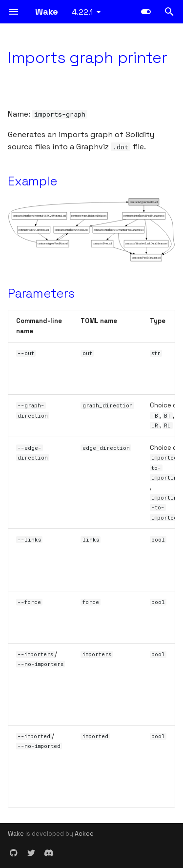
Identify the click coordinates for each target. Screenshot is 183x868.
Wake (16, 834)
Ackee (84, 834)
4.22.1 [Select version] (82, 12)
